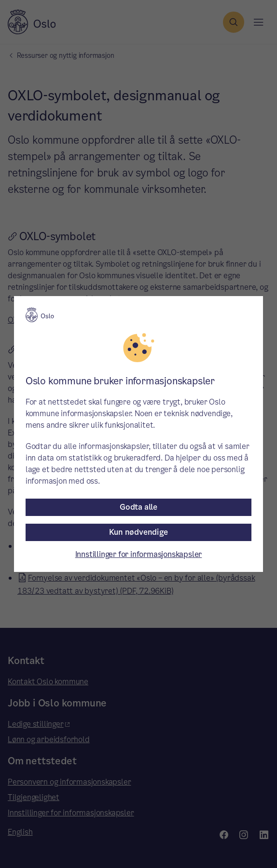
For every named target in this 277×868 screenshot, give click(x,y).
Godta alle (138, 507)
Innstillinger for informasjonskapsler (139, 554)
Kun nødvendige (138, 532)
